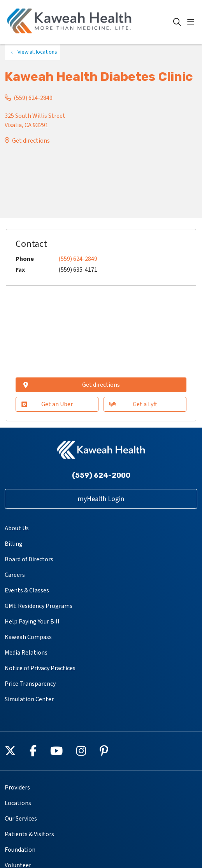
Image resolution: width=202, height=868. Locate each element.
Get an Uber (47, 404)
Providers (17, 788)
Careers (15, 575)
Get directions (31, 141)
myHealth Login (101, 499)
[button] (192, 22)
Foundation (20, 850)
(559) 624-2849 (33, 98)
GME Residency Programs (39, 606)
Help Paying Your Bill (32, 622)
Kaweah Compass (28, 637)
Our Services (21, 819)
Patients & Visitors (29, 834)
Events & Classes (27, 590)
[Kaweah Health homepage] (89, 22)
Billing (14, 544)
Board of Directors (29, 559)
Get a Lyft (133, 404)
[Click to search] (177, 22)
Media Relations (26, 653)
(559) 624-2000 (101, 475)
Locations (18, 803)
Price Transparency (30, 684)
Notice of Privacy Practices (40, 668)
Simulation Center (29, 699)
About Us (17, 528)
